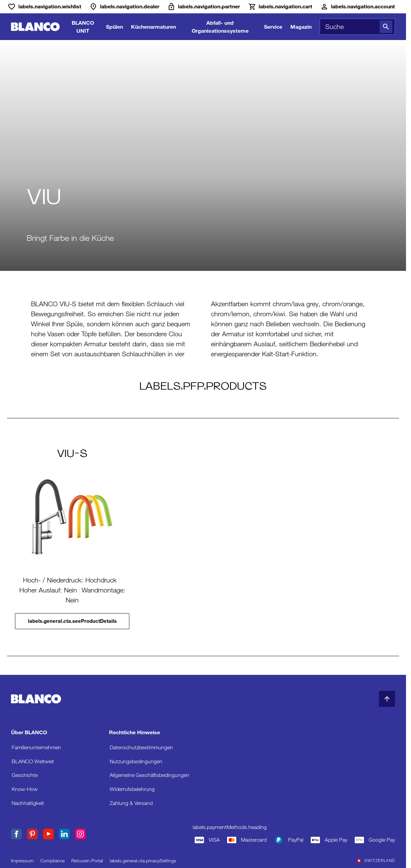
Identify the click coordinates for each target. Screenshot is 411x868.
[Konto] (358, 7)
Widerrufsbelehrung (132, 789)
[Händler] (124, 7)
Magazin (301, 27)
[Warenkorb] (280, 7)
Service (273, 27)
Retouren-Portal (87, 861)
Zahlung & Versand (131, 803)
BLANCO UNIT (83, 27)
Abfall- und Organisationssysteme (220, 27)
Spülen (114, 27)
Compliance (52, 861)
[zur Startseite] (35, 27)
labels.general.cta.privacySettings (143, 861)
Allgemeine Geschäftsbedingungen (149, 775)
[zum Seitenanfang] (387, 699)
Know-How (25, 789)
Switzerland (376, 861)
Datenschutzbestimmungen (141, 747)
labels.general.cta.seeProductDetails (72, 621)
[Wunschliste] (44, 7)
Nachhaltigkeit (28, 803)
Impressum (22, 861)
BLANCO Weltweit (33, 761)
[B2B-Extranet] (204, 7)
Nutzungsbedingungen (136, 761)
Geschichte (25, 775)
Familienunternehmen (36, 747)
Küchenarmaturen (153, 27)
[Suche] (386, 27)
